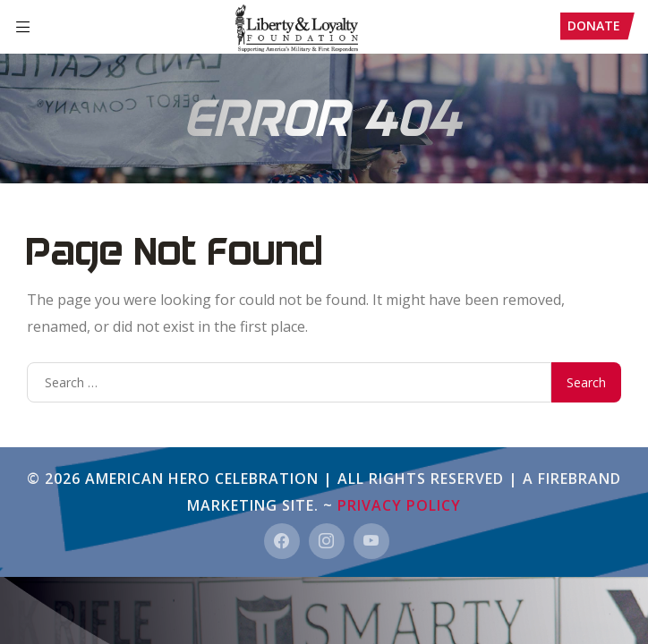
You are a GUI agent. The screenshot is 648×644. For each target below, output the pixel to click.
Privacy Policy (399, 505)
